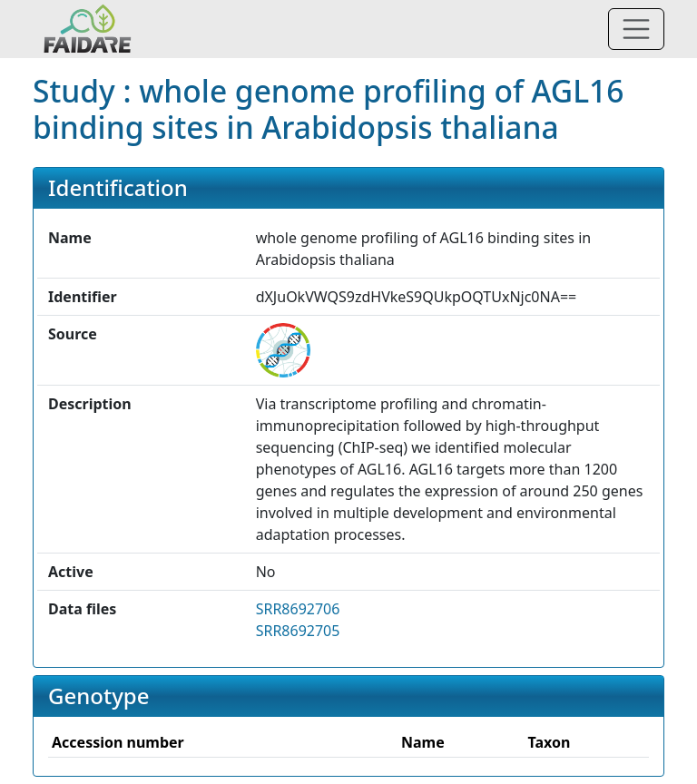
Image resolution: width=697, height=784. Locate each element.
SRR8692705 (298, 631)
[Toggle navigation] (636, 29)
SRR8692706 (298, 609)
